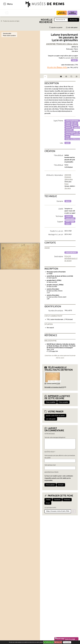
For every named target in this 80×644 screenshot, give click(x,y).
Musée (72, 13)
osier (67, 137)
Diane (75, 125)
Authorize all (49, 642)
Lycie (67, 143)
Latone (68, 125)
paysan (68, 135)
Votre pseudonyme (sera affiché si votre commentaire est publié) (60, 457)
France (66, 184)
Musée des (62, 13)
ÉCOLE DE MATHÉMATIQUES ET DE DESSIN (71, 259)
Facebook (57, 500)
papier (68, 224)
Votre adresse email (50, 465)
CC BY (58, 384)
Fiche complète (63, 402)
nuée (75, 123)
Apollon (68, 128)
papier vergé (70, 222)
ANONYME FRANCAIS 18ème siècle (69, 177)
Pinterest (67, 500)
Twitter (48, 500)
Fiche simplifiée (51, 402)
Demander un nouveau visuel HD (54, 387)
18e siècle (68, 188)
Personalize (67, 642)
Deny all (59, 642)
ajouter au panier (56, 28)
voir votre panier (72, 28)
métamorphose (71, 132)
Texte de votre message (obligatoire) (55, 438)
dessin (74, 60)
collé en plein (70, 219)
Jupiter (68, 123)
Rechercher (74, 20)
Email (48, 503)
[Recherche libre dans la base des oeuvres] (61, 20)
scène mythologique (72, 121)
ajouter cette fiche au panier (55, 416)
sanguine (69, 216)
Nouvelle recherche (46, 21)
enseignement (71, 253)
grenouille (69, 130)
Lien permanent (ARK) (50, 508)
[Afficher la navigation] (5, 4)
